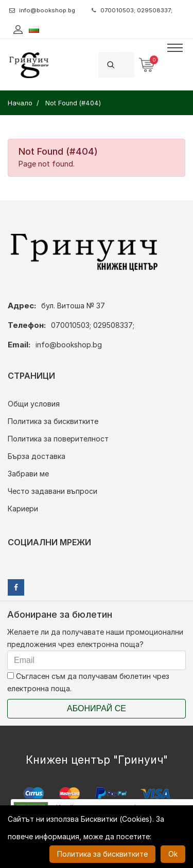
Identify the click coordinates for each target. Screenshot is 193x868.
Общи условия (34, 404)
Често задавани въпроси (52, 491)
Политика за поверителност (58, 439)
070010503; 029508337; (132, 10)
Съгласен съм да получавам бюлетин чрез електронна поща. (88, 682)
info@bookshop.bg (42, 10)
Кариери (23, 509)
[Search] (129, 64)
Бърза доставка (37, 456)
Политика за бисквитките (53, 421)
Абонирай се (97, 708)
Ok (173, 854)
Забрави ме (28, 474)
